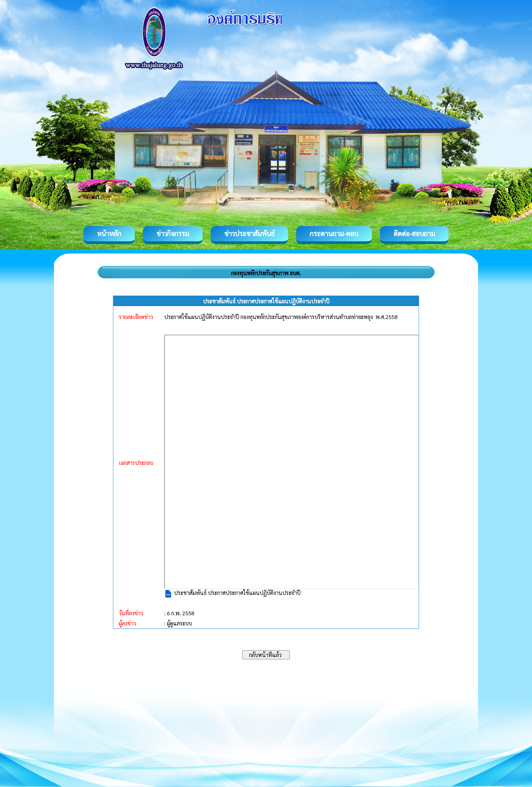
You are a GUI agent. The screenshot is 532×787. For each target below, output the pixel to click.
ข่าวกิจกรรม (173, 233)
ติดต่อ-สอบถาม (414, 233)
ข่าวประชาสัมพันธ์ (249, 233)
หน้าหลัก (109, 233)
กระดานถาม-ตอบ (334, 233)
